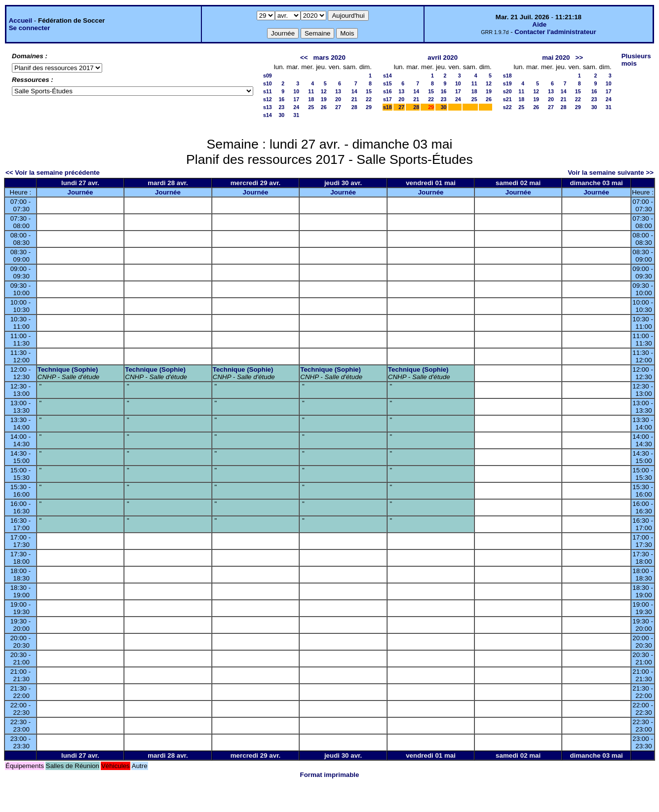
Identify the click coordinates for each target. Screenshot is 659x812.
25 (311, 107)
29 (369, 107)
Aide (539, 24)
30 (281, 115)
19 (324, 99)
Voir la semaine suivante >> (611, 173)
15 (369, 91)
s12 (268, 99)
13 (338, 91)
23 (281, 107)
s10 (268, 83)
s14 (268, 115)
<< (304, 58)
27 (338, 107)
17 (296, 99)
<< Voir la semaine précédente (53, 173)
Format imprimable (330, 775)
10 (296, 91)
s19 (507, 83)
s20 (507, 91)
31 (296, 115)
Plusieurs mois (636, 60)
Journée (80, 192)
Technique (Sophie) (68, 369)
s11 (268, 91)
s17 (388, 99)
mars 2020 (329, 58)
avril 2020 (443, 58)
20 (338, 99)
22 (369, 99)
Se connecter (30, 28)
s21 (507, 99)
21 (354, 99)
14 (354, 91)
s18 (388, 107)
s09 (268, 76)
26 (324, 107)
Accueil (20, 20)
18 (311, 99)
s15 (388, 83)
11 (311, 91)
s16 (388, 91)
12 (324, 91)
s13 (268, 107)
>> (580, 58)
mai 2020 (556, 58)
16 (281, 99)
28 (354, 107)
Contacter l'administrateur (555, 32)
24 (296, 107)
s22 (507, 107)
